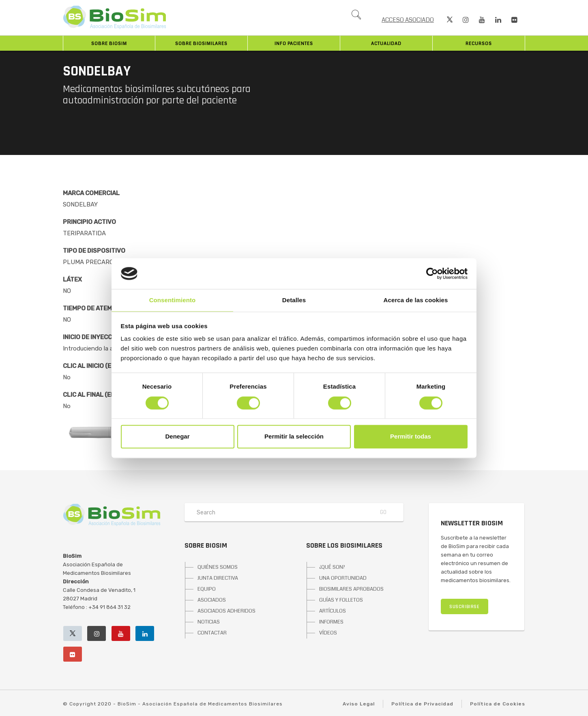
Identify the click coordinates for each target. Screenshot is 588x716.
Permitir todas (411, 437)
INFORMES (331, 622)
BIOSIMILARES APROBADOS (351, 589)
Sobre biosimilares (201, 44)
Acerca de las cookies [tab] (416, 300)
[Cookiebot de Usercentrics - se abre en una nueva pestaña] (432, 273)
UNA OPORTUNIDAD (343, 578)
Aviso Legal (359, 704)
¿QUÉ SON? (332, 567)
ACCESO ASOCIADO (408, 20)
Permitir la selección (294, 437)
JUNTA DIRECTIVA (218, 578)
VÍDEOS (328, 633)
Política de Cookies (498, 704)
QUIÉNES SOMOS (218, 567)
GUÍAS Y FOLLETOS (341, 600)
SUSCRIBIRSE (465, 607)
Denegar (177, 437)
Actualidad (386, 44)
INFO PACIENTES (294, 44)
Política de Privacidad (422, 704)
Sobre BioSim (109, 44)
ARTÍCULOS (333, 611)
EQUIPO (207, 589)
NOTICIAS (209, 622)
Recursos (479, 44)
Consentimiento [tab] (173, 300)
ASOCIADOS (212, 600)
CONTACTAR (212, 633)
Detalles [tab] (294, 300)
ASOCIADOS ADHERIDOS (226, 611)
